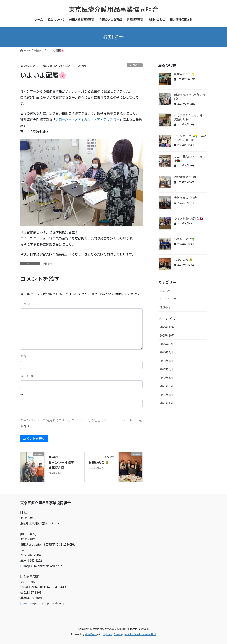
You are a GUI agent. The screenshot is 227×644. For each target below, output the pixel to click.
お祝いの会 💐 (99, 462)
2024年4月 (166, 361)
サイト (25, 395)
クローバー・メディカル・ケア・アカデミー (88, 119)
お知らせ (135, 65)
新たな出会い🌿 (184, 239)
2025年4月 (166, 352)
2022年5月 (166, 378)
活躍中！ (165, 307)
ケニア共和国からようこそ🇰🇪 (190, 159)
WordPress (91, 634)
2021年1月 (166, 403)
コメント (29, 304)
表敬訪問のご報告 (185, 177)
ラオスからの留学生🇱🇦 (189, 218)
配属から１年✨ (184, 74)
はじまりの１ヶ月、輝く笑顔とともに (190, 117)
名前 (25, 356)
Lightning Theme (112, 634)
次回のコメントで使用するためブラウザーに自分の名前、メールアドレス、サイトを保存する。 (81, 423)
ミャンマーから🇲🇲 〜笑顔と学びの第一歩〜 (190, 138)
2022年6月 (166, 369)
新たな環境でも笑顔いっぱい (190, 97)
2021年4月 (166, 395)
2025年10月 (167, 335)
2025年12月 (167, 327)
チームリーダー (169, 299)
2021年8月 (166, 386)
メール (27, 376)
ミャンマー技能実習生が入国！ (61, 465)
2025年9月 (166, 344)
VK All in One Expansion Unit (140, 634)
